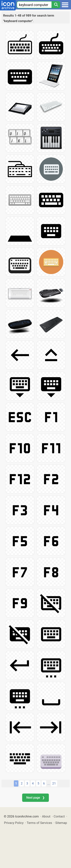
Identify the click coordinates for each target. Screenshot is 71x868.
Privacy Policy (14, 823)
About (46, 816)
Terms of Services (39, 823)
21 (54, 783)
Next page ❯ (35, 798)
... (49, 784)
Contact (59, 816)
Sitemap (61, 823)
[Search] (56, 5)
